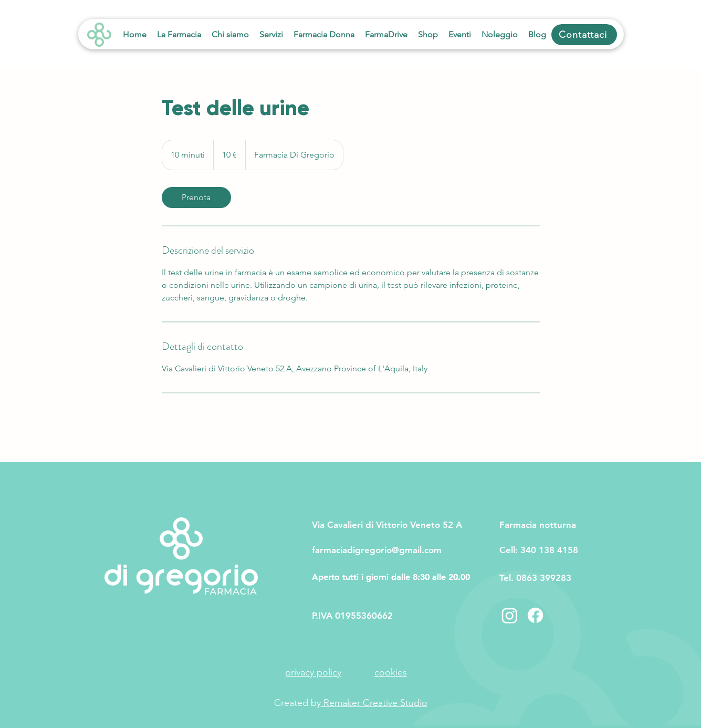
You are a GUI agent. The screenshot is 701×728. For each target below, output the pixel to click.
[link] (196, 197)
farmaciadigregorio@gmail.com (377, 550)
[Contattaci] (584, 35)
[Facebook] (535, 615)
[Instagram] (510, 615)
